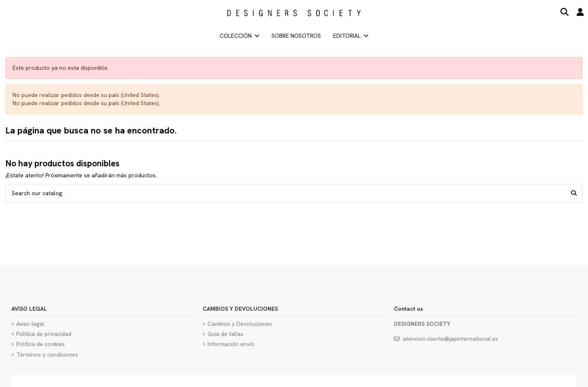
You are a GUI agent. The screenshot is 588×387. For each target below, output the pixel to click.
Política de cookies (41, 344)
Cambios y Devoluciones (240, 324)
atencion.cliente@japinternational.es (450, 339)
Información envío (231, 344)
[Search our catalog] (574, 193)
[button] (351, 36)
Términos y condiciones (47, 355)
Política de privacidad (44, 334)
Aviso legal (30, 324)
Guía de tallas (226, 334)
